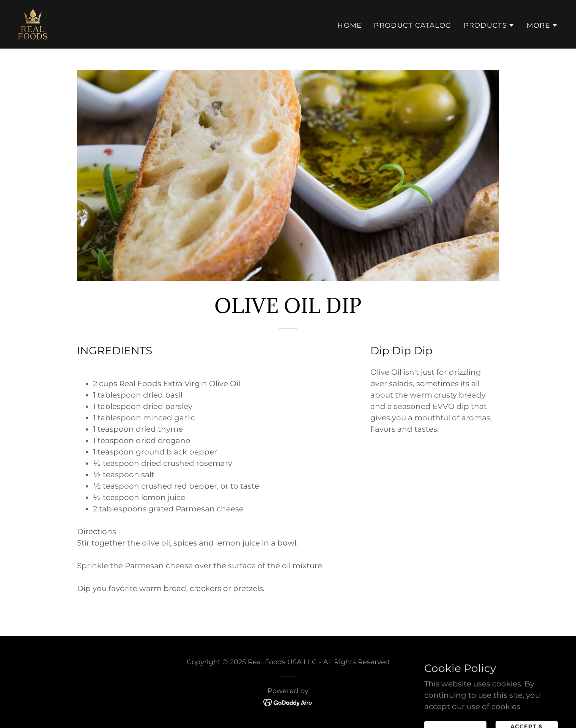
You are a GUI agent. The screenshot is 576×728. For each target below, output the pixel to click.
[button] (489, 25)
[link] (33, 24)
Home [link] (349, 25)
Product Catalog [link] (412, 25)
